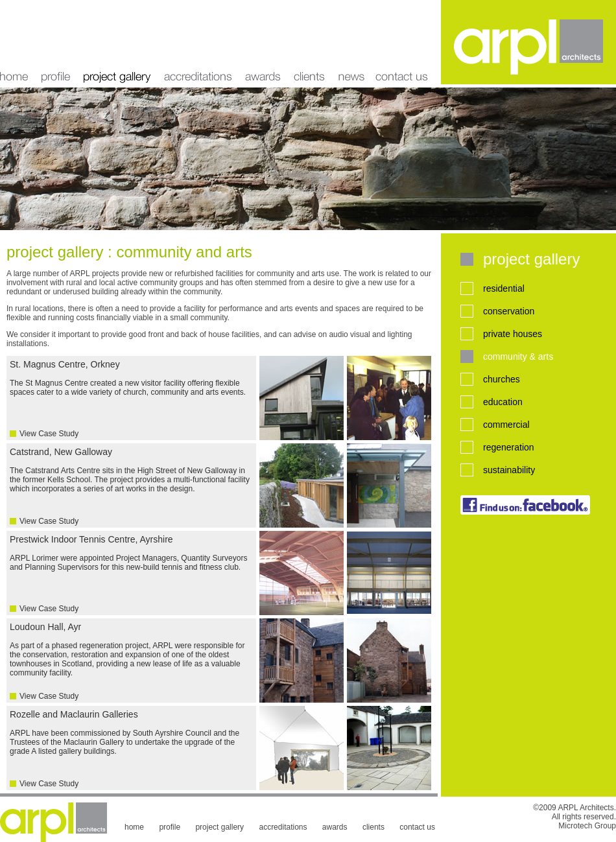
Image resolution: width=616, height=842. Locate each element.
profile (55, 42)
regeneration (509, 447)
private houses (513, 334)
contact (406, 42)
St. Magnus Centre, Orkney (131, 399)
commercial (506, 425)
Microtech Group (587, 826)
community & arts (518, 357)
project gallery (117, 42)
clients (309, 42)
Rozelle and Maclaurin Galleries (131, 749)
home (17, 42)
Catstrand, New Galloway (131, 486)
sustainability (509, 470)
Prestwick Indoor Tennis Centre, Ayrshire (131, 574)
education (503, 402)
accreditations (198, 42)
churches (502, 379)
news (351, 42)
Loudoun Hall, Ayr (131, 661)
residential (504, 288)
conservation (509, 311)
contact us (417, 827)
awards (263, 42)
